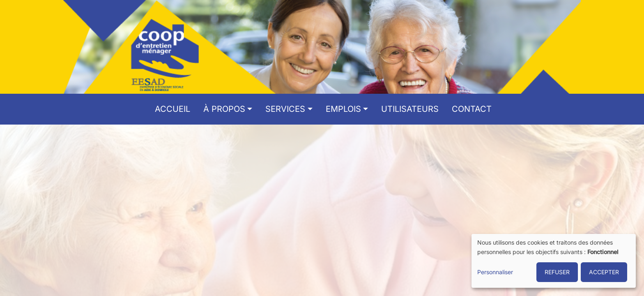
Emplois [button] (343, 109)
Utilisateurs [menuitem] (410, 109)
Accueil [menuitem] (172, 109)
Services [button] (285, 109)
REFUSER (557, 272)
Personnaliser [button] (495, 272)
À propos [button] (224, 109)
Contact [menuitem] (472, 109)
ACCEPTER (604, 272)
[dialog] (554, 261)
